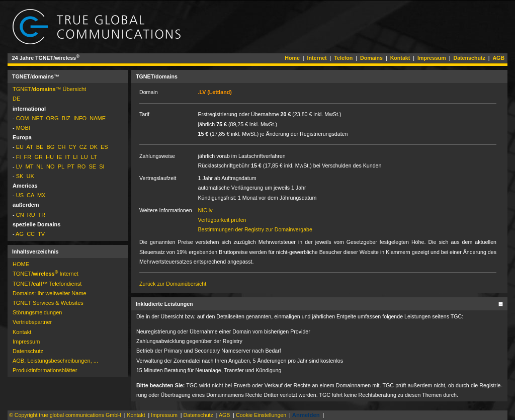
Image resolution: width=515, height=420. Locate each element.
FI (19, 157)
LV (19, 166)
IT (68, 157)
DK (94, 147)
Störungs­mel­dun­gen (37, 312)
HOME (21, 264)
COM (23, 118)
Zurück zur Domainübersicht (173, 284)
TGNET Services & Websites (48, 303)
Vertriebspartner (32, 322)
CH (62, 147)
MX (41, 195)
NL (40, 166)
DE (16, 99)
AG (20, 234)
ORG (52, 118)
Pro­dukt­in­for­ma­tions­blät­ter (45, 370)
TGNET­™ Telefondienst (47, 284)
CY (73, 147)
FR (28, 157)
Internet (317, 58)
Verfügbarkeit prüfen (222, 220)
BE (40, 147)
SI (102, 166)
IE (59, 157)
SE (92, 166)
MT (29, 166)
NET (38, 118)
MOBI (23, 128)
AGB (498, 58)
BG (50, 147)
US (20, 195)
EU (20, 147)
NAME (98, 118)
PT (71, 166)
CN (20, 215)
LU (84, 157)
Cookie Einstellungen (261, 415)
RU (31, 215)
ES (104, 147)
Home (292, 58)
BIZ (66, 118)
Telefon (343, 58)
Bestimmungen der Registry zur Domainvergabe (255, 229)
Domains (371, 58)
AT (30, 147)
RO (82, 166)
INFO (80, 118)
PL (61, 166)
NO (51, 166)
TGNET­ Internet (46, 274)
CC (31, 234)
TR (42, 215)
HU (50, 157)
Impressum (432, 58)
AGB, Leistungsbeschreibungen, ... (55, 361)
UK (30, 176)
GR (38, 157)
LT (94, 157)
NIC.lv (205, 210)
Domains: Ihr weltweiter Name (50, 293)
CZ (83, 147)
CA (30, 195)
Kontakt (400, 58)
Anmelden (306, 415)
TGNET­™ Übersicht (49, 89)
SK (20, 176)
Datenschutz (469, 58)
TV (41, 234)
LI (75, 157)
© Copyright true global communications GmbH (65, 415)
